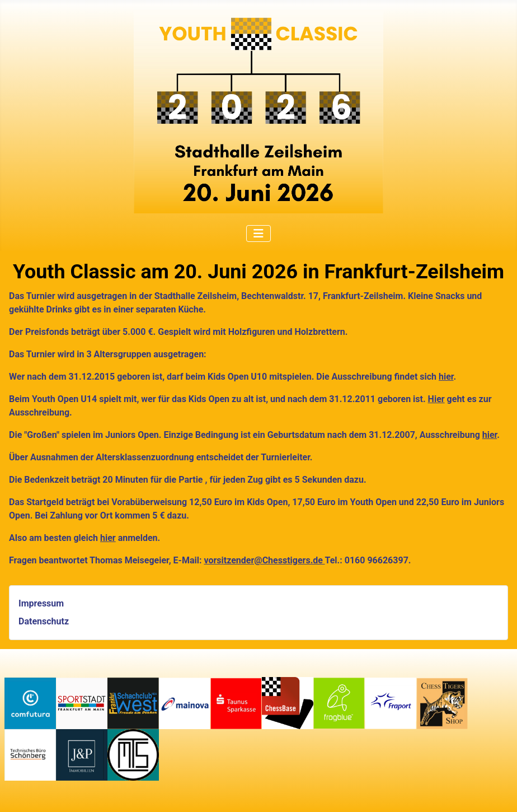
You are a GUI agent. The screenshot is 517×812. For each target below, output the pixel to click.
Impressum (41, 603)
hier (446, 377)
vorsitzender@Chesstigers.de (264, 560)
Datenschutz (44, 621)
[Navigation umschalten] (258, 234)
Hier (436, 399)
